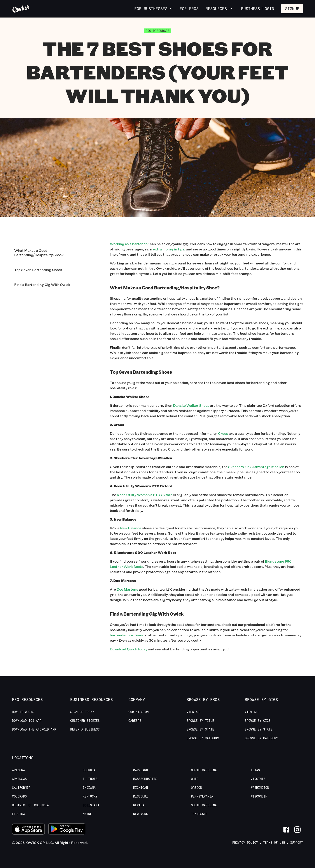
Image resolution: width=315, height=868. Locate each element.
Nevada (139, 805)
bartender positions (126, 635)
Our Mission (138, 712)
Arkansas (19, 779)
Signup (292, 9)
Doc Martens (127, 589)
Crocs (223, 433)
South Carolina (204, 805)
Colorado (19, 796)
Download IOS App (27, 721)
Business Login (258, 9)
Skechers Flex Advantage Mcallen (256, 467)
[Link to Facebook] (286, 830)
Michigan (141, 788)
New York (141, 814)
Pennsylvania (202, 796)
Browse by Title (200, 721)
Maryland (141, 770)
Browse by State (200, 729)
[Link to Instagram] (297, 830)
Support (297, 843)
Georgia (89, 770)
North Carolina (204, 770)
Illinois (90, 779)
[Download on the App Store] (28, 830)
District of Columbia (30, 805)
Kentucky (90, 796)
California (21, 788)
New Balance (131, 528)
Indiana (89, 788)
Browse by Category (203, 738)
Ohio (195, 779)
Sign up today (82, 712)
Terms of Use (274, 843)
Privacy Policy (245, 843)
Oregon (196, 788)
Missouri (141, 796)
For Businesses (154, 9)
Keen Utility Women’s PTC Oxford (145, 495)
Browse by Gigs (258, 721)
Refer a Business (85, 729)
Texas (255, 770)
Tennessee (199, 814)
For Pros (189, 9)
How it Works (23, 712)
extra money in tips (169, 249)
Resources (219, 9)
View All (194, 712)
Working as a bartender (129, 244)
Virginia (258, 779)
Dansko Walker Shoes (191, 405)
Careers (135, 721)
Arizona (18, 770)
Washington (260, 788)
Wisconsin (259, 796)
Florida (18, 814)
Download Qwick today (129, 649)
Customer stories (85, 721)
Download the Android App (34, 729)
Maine (87, 814)
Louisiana (91, 805)
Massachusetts (145, 779)
